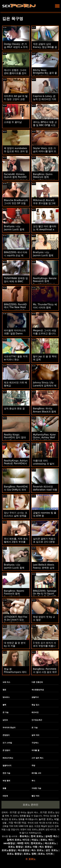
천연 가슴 (6, 773)
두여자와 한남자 (9, 728)
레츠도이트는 (8, 758)
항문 (4, 690)
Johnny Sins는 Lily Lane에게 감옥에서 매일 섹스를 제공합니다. (45, 386)
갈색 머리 (35, 735)
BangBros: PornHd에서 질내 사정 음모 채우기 (45, 672)
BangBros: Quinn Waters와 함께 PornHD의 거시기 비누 (44, 179)
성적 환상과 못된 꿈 (14, 409)
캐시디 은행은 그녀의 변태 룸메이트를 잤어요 (15, 73)
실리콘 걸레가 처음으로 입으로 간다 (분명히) (44, 542)
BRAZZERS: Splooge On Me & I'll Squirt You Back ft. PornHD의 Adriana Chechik (45, 595)
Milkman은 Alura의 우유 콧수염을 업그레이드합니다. (44, 203)
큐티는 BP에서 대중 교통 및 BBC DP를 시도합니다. (45, 125)
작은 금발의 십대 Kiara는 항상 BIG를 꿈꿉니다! (45, 47)
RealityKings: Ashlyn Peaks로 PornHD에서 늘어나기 (16, 464)
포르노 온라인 (30, 805)
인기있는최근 (37, 720)
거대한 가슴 (36, 788)
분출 (4, 788)
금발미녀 (35, 697)
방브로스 (6, 697)
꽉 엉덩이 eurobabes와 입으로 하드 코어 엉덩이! (16, 151)
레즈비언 (35, 712)
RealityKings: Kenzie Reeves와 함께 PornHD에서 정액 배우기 (45, 283)
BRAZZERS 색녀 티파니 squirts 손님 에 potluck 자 (16, 255)
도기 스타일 (7, 743)
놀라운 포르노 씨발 (49, 819)
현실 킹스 (35, 705)
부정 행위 (6, 781)
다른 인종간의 (37, 682)
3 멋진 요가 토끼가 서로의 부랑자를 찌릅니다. (45, 646)
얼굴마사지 (7, 766)
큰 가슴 (6, 712)
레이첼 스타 (36, 773)
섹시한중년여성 (38, 690)
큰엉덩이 (6, 735)
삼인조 (5, 720)
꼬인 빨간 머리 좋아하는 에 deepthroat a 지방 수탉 (45, 229)
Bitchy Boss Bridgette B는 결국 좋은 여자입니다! (45, 73)
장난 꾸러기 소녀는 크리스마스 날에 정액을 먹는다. (16, 516)
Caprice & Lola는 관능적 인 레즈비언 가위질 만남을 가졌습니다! (45, 99)
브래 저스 (6, 682)
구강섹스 (35, 743)
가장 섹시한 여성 (17, 823)
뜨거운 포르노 (47, 812)
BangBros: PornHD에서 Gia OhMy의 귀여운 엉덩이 (16, 490)
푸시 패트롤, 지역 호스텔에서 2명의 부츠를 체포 (16, 542)
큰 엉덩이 (6, 750)
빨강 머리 (35, 796)
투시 (33, 781)
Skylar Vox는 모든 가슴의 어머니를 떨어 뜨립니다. (45, 151)
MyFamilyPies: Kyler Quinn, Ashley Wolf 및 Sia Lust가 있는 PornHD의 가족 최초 (44, 439)
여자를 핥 (35, 750)
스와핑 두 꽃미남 (13, 122)
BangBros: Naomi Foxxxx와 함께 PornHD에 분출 (14, 594)
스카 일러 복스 (37, 758)
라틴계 (5, 796)
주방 (33, 766)
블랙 (4, 705)
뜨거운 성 (15, 812)
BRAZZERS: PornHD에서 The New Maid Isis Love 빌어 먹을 (15, 307)
